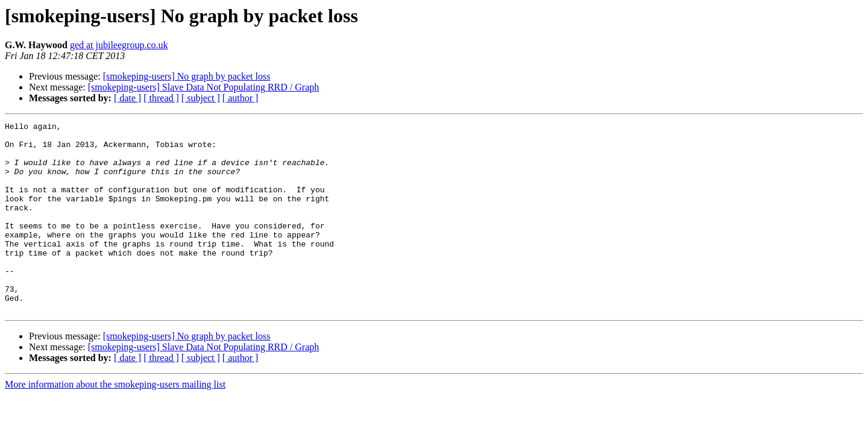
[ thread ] (161, 98)
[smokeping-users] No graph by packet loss (187, 76)
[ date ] (127, 98)
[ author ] (241, 98)
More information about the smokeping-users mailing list (115, 422)
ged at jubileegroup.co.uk (119, 45)
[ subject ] (201, 98)
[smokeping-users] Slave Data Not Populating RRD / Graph (204, 87)
